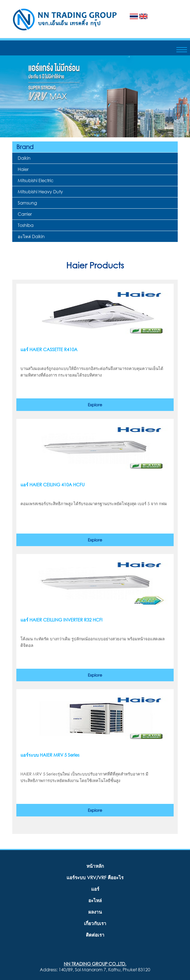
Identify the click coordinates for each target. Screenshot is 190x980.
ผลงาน (95, 912)
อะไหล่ (95, 900)
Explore (95, 405)
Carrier (25, 214)
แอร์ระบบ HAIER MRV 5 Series (50, 755)
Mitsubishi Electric (36, 180)
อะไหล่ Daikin (31, 236)
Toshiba (26, 225)
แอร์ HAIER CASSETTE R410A (49, 350)
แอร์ (95, 889)
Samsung (27, 203)
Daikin (24, 158)
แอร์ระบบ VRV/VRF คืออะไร (95, 877)
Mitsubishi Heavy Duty (40, 192)
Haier (23, 169)
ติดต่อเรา (95, 935)
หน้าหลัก (95, 866)
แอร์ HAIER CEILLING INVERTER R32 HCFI (61, 620)
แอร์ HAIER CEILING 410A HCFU (52, 485)
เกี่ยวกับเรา (95, 923)
